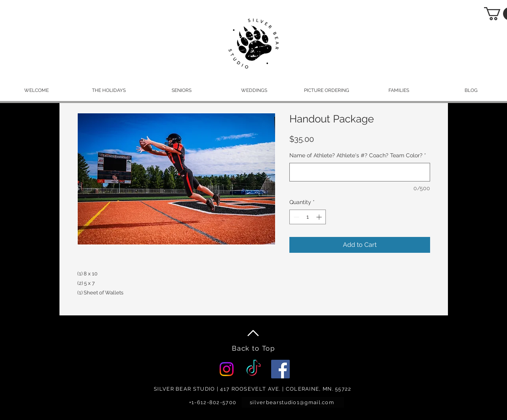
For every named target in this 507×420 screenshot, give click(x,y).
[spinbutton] (308, 217)
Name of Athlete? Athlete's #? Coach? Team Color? (358, 155)
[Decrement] (296, 217)
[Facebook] (280, 369)
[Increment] (320, 217)
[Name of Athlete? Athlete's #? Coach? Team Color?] (360, 172)
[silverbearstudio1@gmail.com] (293, 402)
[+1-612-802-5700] (214, 402)
